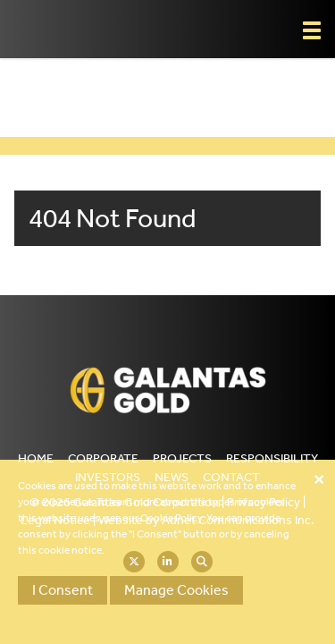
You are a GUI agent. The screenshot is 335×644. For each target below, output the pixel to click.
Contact (231, 477)
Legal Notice (55, 520)
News (172, 477)
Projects (182, 458)
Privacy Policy (264, 502)
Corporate (103, 458)
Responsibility (272, 458)
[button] (312, 30)
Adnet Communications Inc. (238, 520)
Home (36, 458)
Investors (108, 477)
